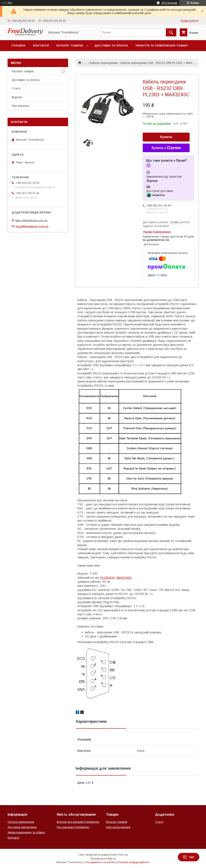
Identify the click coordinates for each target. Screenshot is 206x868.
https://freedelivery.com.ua (31, 220)
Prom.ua (123, 855)
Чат (189, 857)
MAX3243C (124, 578)
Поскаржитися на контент (101, 862)
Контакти (41, 46)
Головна (18, 46)
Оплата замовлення (21, 822)
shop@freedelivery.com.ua (32, 226)
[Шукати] (171, 32)
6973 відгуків (169, 3)
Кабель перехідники (104, 63)
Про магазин (20, 106)
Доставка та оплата (111, 46)
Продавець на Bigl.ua (103, 859)
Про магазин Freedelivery (73, 827)
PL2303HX (107, 578)
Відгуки (17, 97)
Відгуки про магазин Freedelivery (78, 822)
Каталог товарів (70, 46)
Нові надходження (118, 827)
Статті (16, 89)
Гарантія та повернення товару (162, 46)
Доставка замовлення (22, 827)
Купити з (166, 148)
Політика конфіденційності (133, 862)
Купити (166, 137)
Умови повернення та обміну (26, 832)
